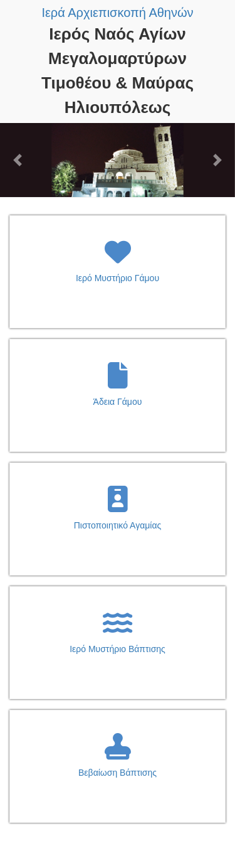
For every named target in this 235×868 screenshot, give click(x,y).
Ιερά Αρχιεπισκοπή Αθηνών (117, 13)
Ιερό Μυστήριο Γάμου (118, 278)
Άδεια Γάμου (118, 402)
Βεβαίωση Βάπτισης (118, 773)
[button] (18, 160)
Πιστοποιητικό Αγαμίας (118, 525)
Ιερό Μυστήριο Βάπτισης (118, 649)
